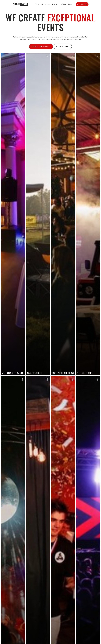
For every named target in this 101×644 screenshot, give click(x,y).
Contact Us (82, 4)
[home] (20, 4)
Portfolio (63, 4)
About (37, 4)
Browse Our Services (41, 46)
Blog (70, 4)
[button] (46, 4)
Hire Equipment (63, 46)
